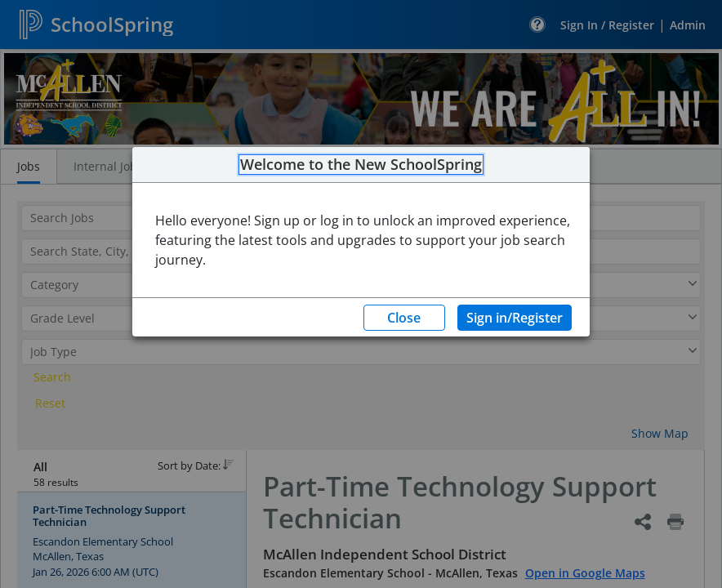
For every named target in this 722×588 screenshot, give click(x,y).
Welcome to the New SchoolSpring (361, 165)
